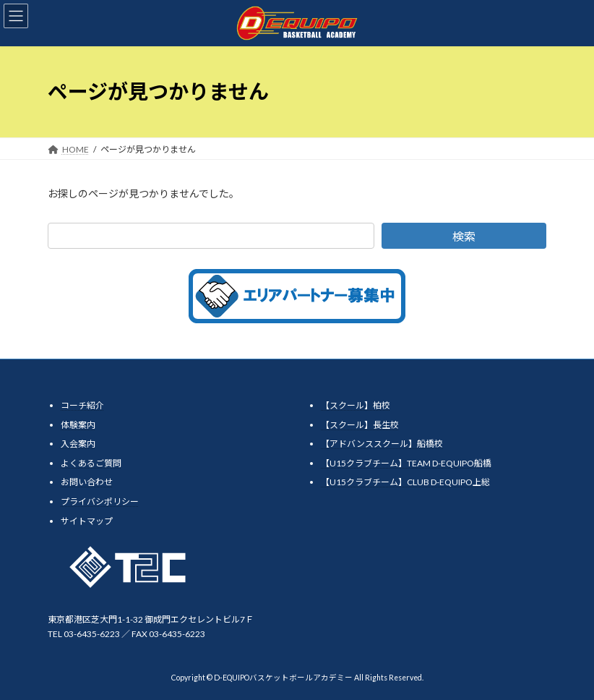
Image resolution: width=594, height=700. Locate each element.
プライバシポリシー (100, 501)
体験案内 (78, 424)
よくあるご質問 (91, 463)
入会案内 (78, 444)
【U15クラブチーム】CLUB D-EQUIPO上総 (405, 482)
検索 (464, 236)
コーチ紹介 (82, 405)
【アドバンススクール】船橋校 (382, 444)
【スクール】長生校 (360, 424)
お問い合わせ (87, 482)
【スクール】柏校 (356, 405)
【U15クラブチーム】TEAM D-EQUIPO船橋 (406, 463)
